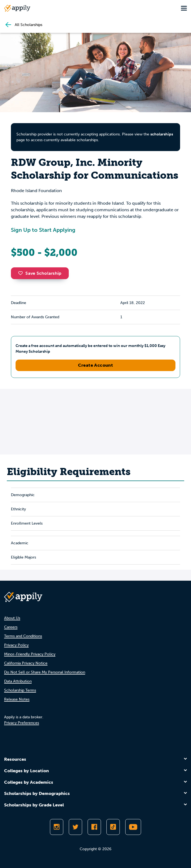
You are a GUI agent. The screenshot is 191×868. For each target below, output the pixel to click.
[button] (22, 273)
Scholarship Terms (20, 690)
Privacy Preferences (22, 723)
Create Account (96, 365)
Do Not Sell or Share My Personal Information (45, 672)
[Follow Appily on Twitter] (75, 827)
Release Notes (17, 699)
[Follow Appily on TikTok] (113, 827)
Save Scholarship (40, 273)
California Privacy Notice (26, 663)
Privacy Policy (16, 645)
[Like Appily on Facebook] (94, 827)
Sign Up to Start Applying (43, 230)
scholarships (162, 134)
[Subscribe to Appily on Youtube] (133, 827)
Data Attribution (18, 681)
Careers (11, 627)
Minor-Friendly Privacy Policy (30, 654)
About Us (12, 618)
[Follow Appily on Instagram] (57, 827)
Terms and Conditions (23, 636)
